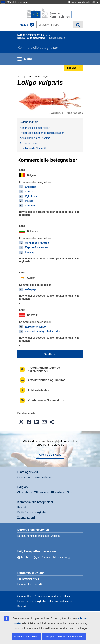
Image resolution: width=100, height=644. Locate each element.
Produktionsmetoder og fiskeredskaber (42, 133)
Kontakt (22, 606)
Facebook (25, 558)
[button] (21, 422)
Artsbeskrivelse (29, 143)
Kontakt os (24, 507)
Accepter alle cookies (26, 637)
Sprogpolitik (24, 596)
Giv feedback (50, 455)
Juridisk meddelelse (61, 601)
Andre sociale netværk (54, 558)
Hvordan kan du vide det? (83, 2)
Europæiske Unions (29, 584)
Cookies (69, 596)
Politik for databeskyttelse (32, 512)
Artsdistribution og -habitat (35, 138)
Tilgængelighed (26, 517)
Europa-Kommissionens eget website (39, 536)
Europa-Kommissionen (30, 35)
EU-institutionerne (28, 579)
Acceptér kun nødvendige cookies (64, 637)
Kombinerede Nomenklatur (35, 148)
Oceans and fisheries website (34, 477)
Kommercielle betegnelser (31, 38)
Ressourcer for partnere (47, 596)
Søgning (78, 25)
